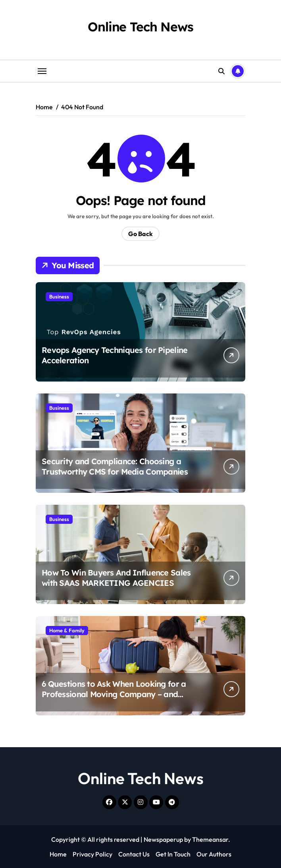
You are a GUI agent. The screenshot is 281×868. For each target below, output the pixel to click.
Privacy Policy (92, 854)
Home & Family (67, 630)
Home (58, 854)
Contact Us (134, 854)
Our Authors (214, 854)
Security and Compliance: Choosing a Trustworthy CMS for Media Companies (115, 466)
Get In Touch (173, 854)
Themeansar (210, 839)
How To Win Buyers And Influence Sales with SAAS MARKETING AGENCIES (116, 578)
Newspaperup (163, 839)
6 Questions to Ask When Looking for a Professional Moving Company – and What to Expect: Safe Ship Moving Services (114, 699)
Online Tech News (140, 27)
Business (59, 296)
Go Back (140, 234)
